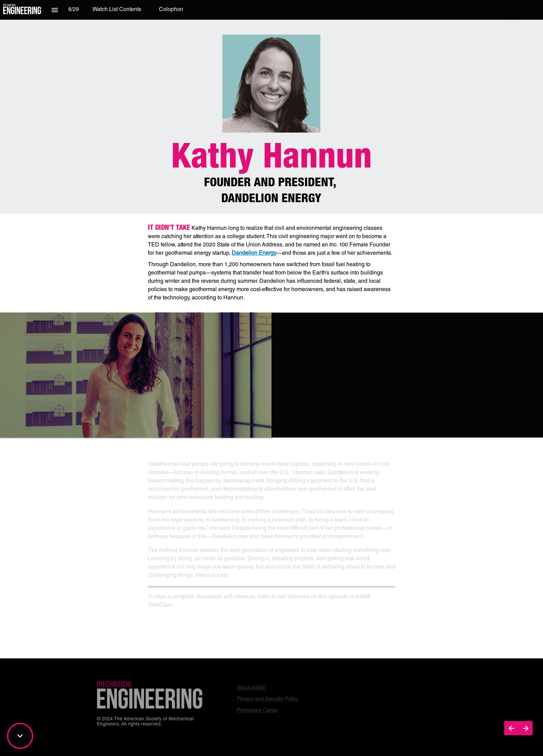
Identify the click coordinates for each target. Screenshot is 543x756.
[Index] (55, 10)
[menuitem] (117, 10)
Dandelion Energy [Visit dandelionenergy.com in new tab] (254, 254)
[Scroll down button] (20, 736)
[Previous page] (511, 728)
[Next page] (526, 728)
